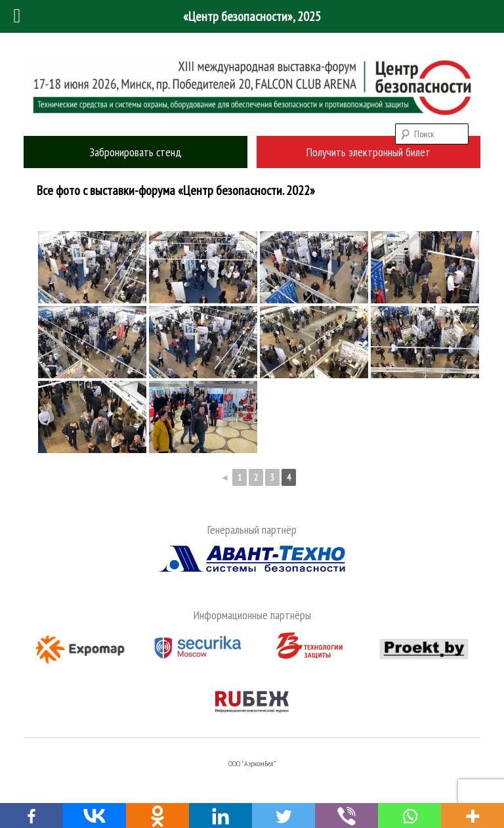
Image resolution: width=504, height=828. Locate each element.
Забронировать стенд (136, 152)
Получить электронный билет (368, 152)
